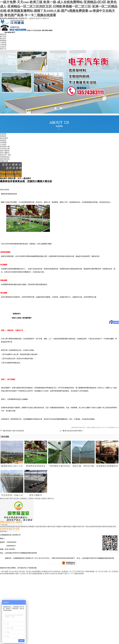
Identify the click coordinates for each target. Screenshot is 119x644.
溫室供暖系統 (5, 159)
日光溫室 (3, 144)
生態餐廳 (3, 142)
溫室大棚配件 (5, 153)
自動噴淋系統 (5, 157)
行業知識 (3, 45)
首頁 (19, 178)
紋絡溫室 (3, 134)
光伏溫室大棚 (5, 149)
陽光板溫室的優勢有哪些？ (74, 431)
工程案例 (3, 43)
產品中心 (39, 18)
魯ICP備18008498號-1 (42, 558)
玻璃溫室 (3, 136)
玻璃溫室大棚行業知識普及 (15, 431)
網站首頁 (3, 34)
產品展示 (3, 38)
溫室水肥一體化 (6, 155)
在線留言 (3, 47)
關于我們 (3, 36)
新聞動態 (3, 41)
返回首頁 (32, 18)
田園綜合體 (4, 161)
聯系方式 (46, 18)
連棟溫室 (3, 140)
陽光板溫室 (4, 138)
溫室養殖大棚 (5, 146)
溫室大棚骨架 (5, 151)
